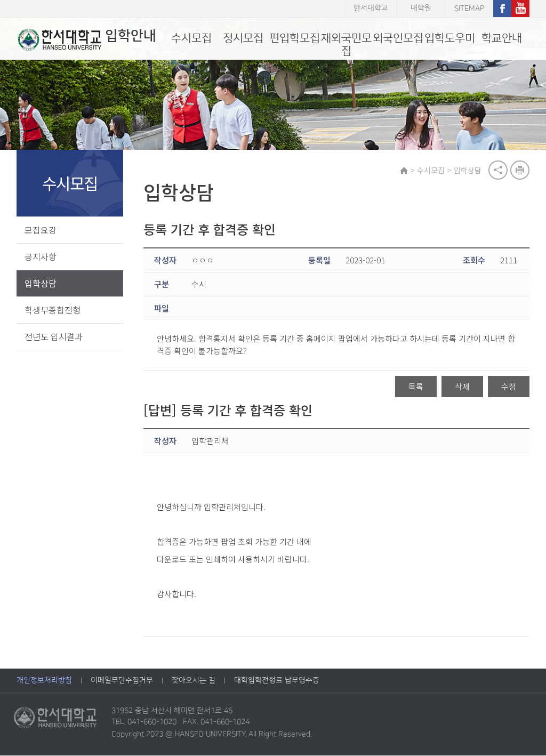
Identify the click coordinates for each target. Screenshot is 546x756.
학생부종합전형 (53, 310)
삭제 (462, 387)
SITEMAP (469, 9)
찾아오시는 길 (194, 681)
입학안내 (86, 39)
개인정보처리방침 (44, 681)
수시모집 (191, 38)
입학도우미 (450, 38)
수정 (509, 387)
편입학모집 (295, 38)
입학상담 (41, 284)
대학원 (421, 9)
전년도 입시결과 (54, 337)
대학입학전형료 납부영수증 (277, 681)
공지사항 (41, 257)
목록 (416, 387)
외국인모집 (398, 38)
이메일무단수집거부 (122, 681)
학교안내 (502, 38)
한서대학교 (371, 9)
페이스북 (502, 9)
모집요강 (41, 230)
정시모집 (243, 38)
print (520, 171)
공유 (498, 171)
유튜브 (520, 9)
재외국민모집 (346, 45)
